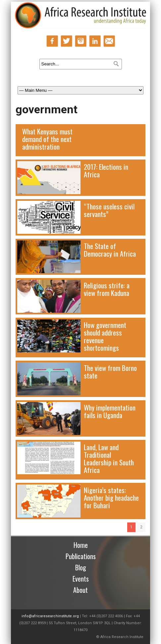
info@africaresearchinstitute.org (50, 616)
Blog (81, 567)
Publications (81, 556)
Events (81, 579)
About (80, 590)
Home (81, 545)
